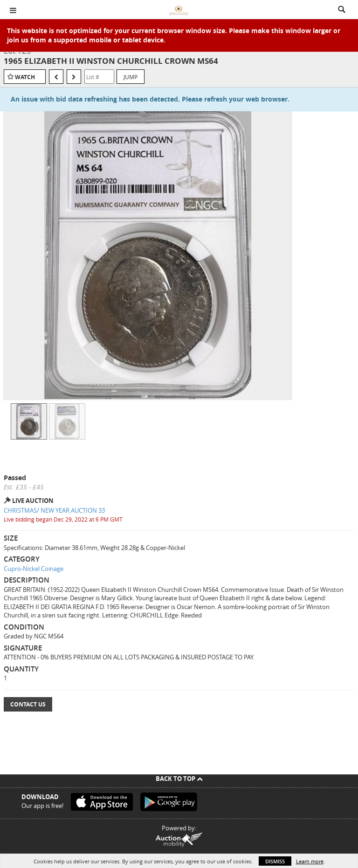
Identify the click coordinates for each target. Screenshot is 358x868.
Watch (25, 77)
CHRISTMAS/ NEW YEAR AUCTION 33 (54, 510)
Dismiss (275, 861)
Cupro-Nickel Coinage (34, 569)
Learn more (310, 861)
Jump (131, 77)
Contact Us (28, 704)
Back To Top (179, 779)
